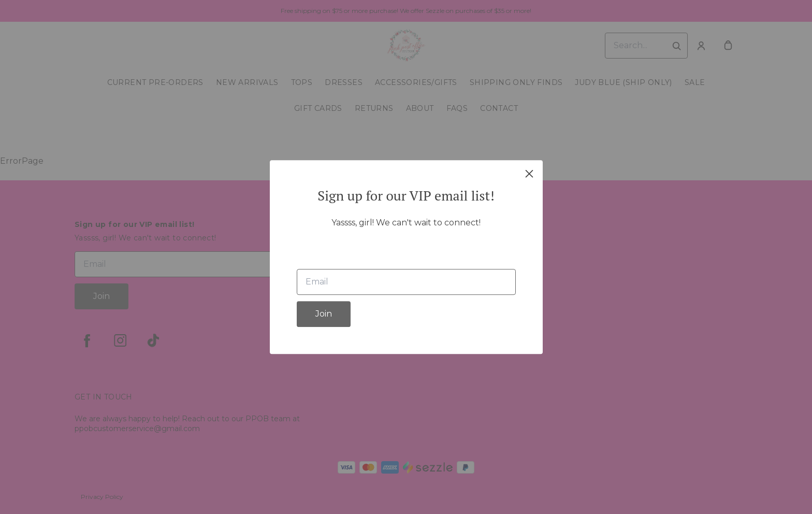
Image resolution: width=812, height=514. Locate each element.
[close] (529, 174)
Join (324, 314)
